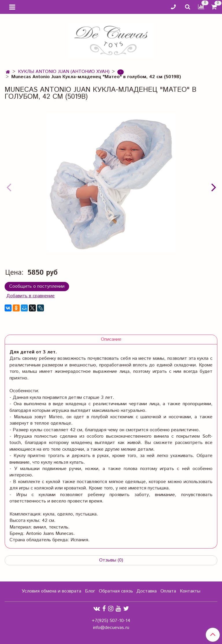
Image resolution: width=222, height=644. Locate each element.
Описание (111, 339)
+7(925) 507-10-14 (111, 621)
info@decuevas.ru (111, 628)
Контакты (190, 591)
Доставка (147, 591)
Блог (90, 591)
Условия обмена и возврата (51, 591)
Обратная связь (116, 591)
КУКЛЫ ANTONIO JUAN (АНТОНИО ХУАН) (64, 72)
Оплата (168, 591)
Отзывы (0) (111, 560)
